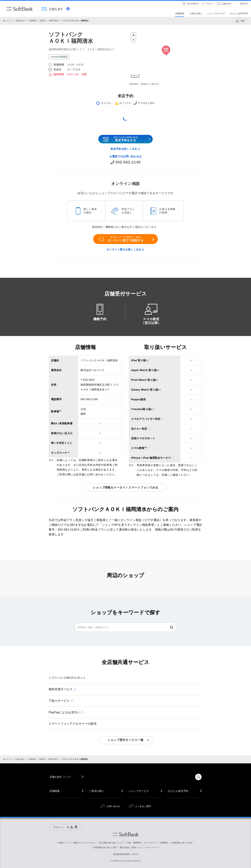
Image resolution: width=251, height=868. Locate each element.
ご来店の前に (97, 791)
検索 (172, 627)
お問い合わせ (113, 806)
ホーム (9, 21)
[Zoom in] (133, 35)
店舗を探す (20, 21)
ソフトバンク (125, 834)
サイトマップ (152, 847)
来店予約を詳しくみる (124, 149)
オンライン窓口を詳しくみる (124, 250)
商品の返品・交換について (131, 847)
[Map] (166, 55)
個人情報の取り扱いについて (112, 843)
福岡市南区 (54, 21)
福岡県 (43, 21)
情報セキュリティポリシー (85, 843)
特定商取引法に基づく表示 (105, 847)
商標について (65, 843)
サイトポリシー (151, 843)
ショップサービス (139, 791)
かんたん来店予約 (178, 791)
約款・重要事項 (134, 843)
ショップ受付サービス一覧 (126, 740)
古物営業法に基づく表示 (182, 843)
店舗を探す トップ (60, 777)
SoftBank (20, 9)
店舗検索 (32, 21)
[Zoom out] (133, 40)
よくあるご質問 (143, 806)
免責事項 (164, 843)
